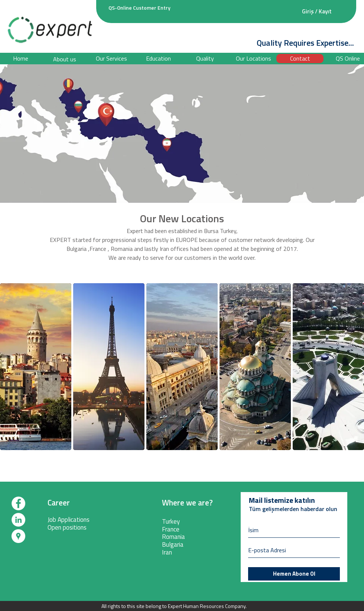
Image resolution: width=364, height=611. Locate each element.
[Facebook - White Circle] (18, 503)
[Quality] (205, 59)
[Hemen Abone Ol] (294, 574)
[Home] (20, 59)
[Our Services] (111, 59)
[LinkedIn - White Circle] (18, 520)
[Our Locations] (253, 59)
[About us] (64, 59)
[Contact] (300, 59)
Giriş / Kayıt (317, 11)
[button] (158, 59)
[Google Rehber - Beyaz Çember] (18, 536)
